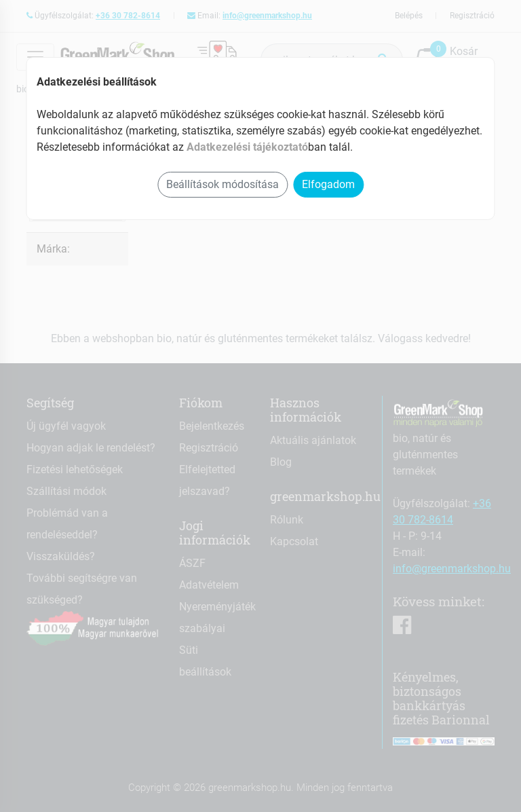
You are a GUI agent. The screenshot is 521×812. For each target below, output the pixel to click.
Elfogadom (328, 184)
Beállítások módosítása (223, 184)
